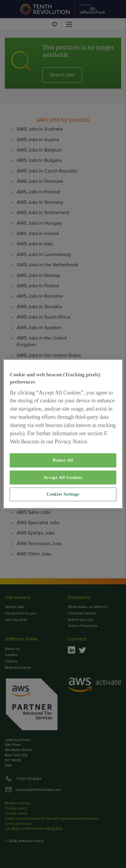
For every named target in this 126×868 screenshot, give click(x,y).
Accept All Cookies (63, 477)
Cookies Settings (63, 494)
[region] (63, 434)
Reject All (63, 460)
